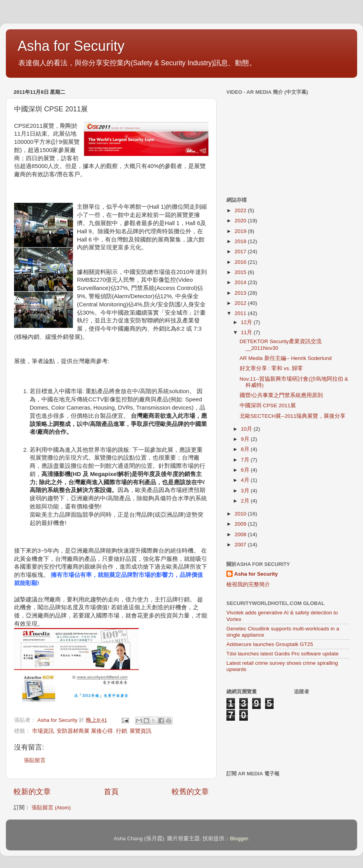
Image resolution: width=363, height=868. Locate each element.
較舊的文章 (190, 792)
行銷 (121, 731)
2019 (241, 231)
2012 (241, 303)
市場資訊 (43, 731)
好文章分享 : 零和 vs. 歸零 (271, 368)
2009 (241, 524)
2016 (241, 262)
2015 (241, 272)
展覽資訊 (141, 731)
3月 (246, 491)
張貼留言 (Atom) (51, 808)
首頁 (111, 792)
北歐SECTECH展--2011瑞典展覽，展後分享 (293, 416)
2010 (241, 514)
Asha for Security (71, 46)
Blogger (239, 838)
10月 (247, 429)
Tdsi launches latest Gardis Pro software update (282, 654)
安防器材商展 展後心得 (85, 731)
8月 (246, 449)
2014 (241, 282)
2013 (241, 293)
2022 (241, 210)
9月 (246, 439)
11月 (247, 332)
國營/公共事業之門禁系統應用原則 (281, 395)
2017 (241, 251)
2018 (241, 241)
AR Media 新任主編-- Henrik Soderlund (286, 358)
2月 (246, 501)
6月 (246, 470)
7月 (246, 460)
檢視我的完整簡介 (248, 584)
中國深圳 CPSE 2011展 (268, 405)
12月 (247, 322)
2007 (241, 545)
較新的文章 (32, 792)
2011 (241, 313)
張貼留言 (35, 760)
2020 (241, 221)
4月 (246, 480)
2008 (241, 534)
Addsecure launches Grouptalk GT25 (270, 644)
